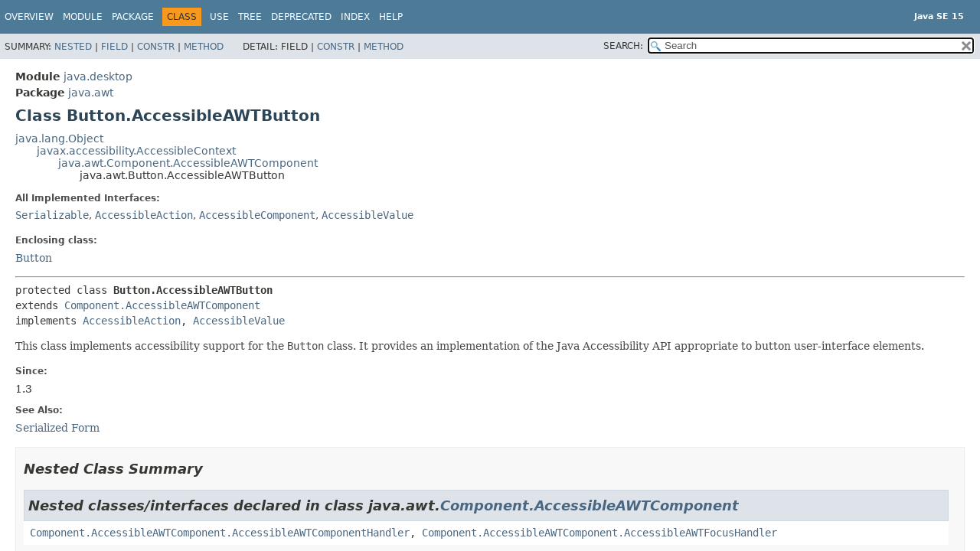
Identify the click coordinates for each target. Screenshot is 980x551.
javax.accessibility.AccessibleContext (136, 151)
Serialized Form (57, 428)
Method (204, 47)
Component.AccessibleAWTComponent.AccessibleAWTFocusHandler (599, 533)
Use (219, 17)
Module (83, 17)
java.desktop (98, 77)
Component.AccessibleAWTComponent (162, 305)
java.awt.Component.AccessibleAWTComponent (188, 163)
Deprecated (301, 17)
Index (355, 17)
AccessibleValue (367, 215)
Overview (29, 17)
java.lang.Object (59, 139)
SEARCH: (623, 46)
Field (114, 47)
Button (34, 258)
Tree (250, 17)
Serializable (52, 215)
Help (391, 17)
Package (133, 17)
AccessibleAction (144, 215)
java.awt (91, 93)
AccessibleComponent (257, 215)
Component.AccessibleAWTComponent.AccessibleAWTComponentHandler (220, 533)
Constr (156, 47)
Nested (73, 47)
